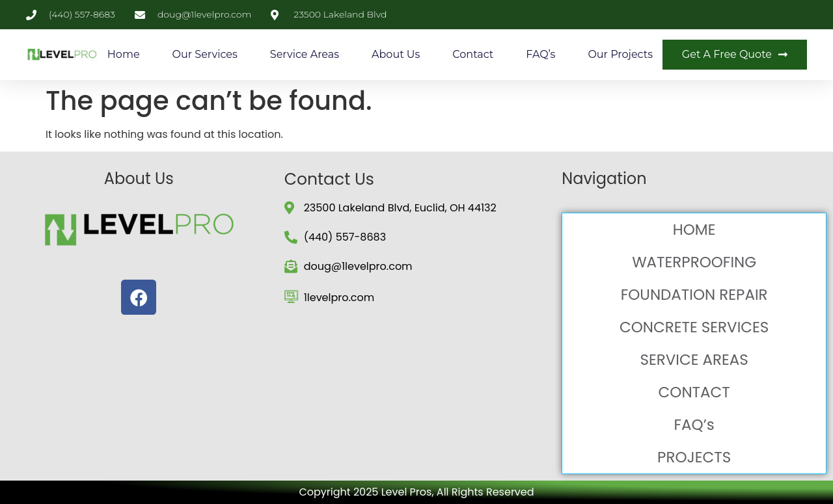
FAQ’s (540, 54)
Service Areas (305, 54)
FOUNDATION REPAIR (694, 295)
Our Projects (620, 54)
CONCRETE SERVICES (694, 327)
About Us (396, 54)
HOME (694, 230)
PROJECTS (694, 457)
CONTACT (694, 392)
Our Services (205, 54)
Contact (473, 54)
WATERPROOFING (694, 262)
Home (124, 54)
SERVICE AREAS (694, 360)
